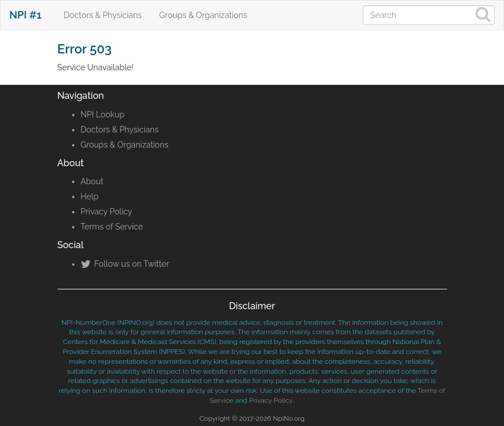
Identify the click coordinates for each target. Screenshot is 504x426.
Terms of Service (112, 227)
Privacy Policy (107, 212)
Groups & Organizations (203, 15)
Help (90, 196)
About (92, 181)
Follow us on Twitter (125, 264)
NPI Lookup (103, 114)
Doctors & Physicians (103, 15)
